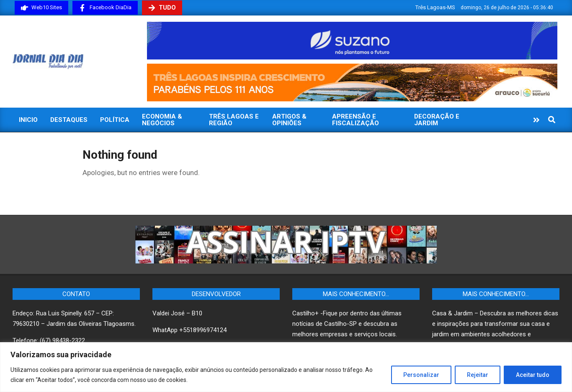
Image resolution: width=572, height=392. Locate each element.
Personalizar (421, 375)
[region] (286, 367)
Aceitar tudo (533, 375)
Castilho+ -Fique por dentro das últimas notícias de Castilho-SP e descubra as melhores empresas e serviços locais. (347, 324)
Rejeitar (478, 375)
